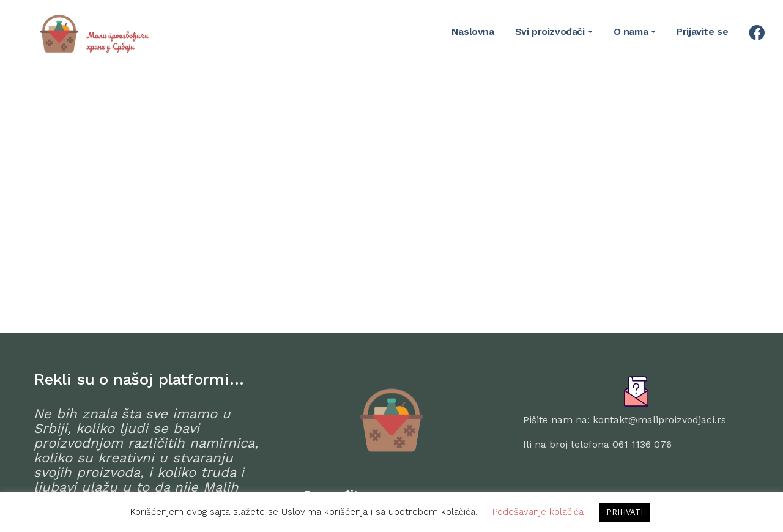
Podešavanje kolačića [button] (538, 512)
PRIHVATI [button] (625, 512)
